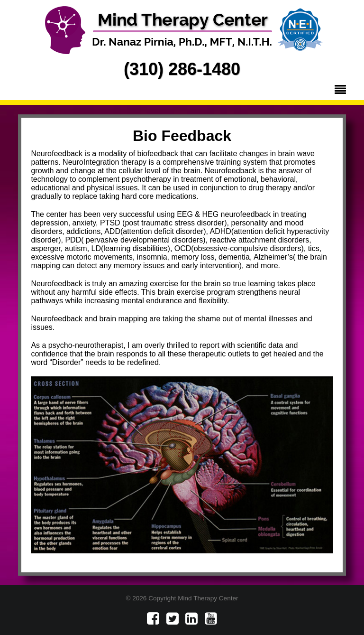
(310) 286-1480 (182, 69)
